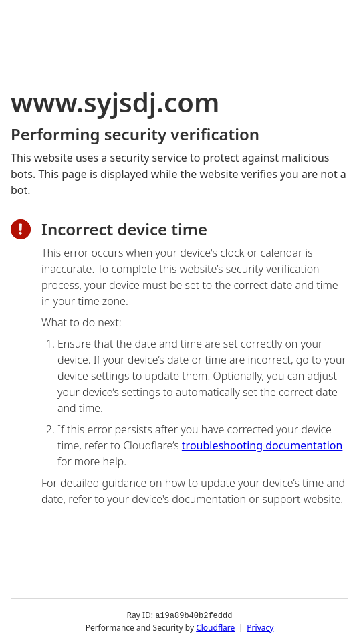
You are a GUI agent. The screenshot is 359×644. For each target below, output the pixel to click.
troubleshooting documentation (262, 445)
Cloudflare (215, 627)
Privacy (260, 627)
